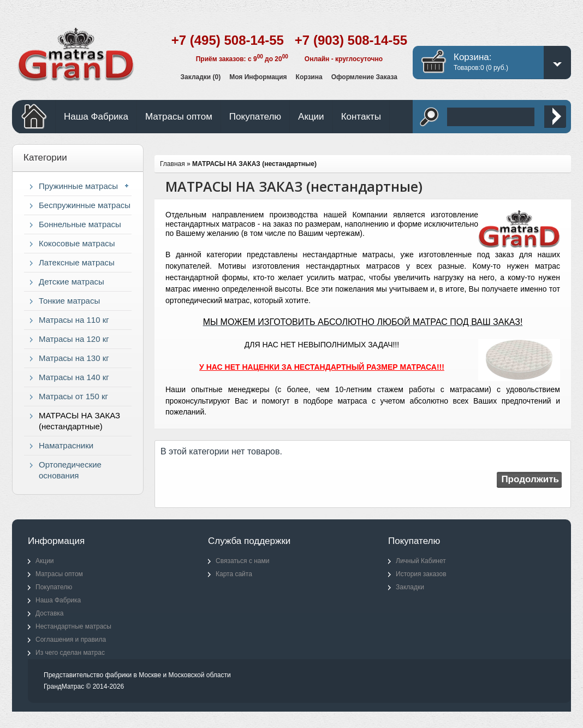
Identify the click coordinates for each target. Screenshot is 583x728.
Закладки (410, 587)
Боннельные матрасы (80, 224)
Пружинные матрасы (78, 186)
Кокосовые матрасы (77, 243)
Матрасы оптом (179, 117)
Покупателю (255, 117)
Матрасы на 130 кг (74, 358)
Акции (311, 117)
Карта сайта (234, 574)
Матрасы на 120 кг (74, 339)
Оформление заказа (364, 77)
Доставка (50, 613)
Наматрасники (66, 445)
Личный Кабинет (421, 561)
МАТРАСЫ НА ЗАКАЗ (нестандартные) (79, 421)
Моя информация (258, 77)
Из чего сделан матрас (70, 653)
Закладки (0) (201, 77)
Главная (172, 164)
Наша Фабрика (96, 117)
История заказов (421, 574)
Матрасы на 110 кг (74, 320)
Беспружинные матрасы (85, 205)
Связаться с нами (242, 561)
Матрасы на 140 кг (74, 377)
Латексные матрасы (77, 262)
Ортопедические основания (70, 470)
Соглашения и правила (71, 640)
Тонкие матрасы (69, 301)
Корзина (309, 77)
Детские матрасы (72, 282)
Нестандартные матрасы (73, 626)
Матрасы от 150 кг (73, 396)
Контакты (361, 117)
